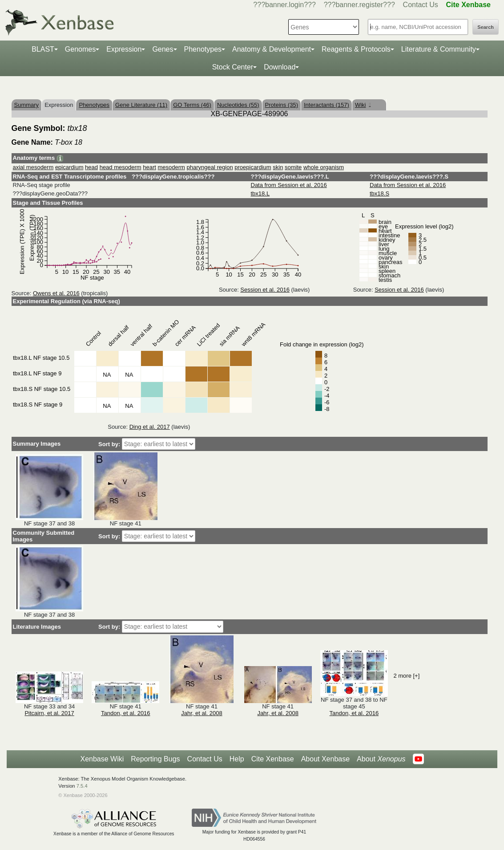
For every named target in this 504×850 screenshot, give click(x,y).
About (381, 759)
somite (293, 167)
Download (280, 67)
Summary (27, 105)
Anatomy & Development (272, 49)
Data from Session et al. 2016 (289, 185)
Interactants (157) (327, 105)
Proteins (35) (282, 105)
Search (486, 27)
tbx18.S (379, 193)
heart (149, 167)
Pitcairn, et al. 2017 (49, 713)
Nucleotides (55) (238, 105)
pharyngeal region (210, 167)
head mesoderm (121, 167)
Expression (124, 49)
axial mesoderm (33, 167)
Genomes (80, 49)
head (91, 167)
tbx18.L (260, 193)
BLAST (43, 49)
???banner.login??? (284, 5)
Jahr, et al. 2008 (202, 713)
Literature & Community (439, 49)
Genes (163, 49)
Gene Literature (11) (141, 105)
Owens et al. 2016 (56, 293)
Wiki (363, 105)
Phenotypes (203, 49)
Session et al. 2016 (265, 290)
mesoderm (171, 167)
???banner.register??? (359, 5)
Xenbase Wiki (102, 759)
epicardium (69, 167)
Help (237, 759)
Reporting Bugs (155, 759)
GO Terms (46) (192, 105)
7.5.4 (82, 786)
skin (278, 167)
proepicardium (253, 167)
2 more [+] (406, 676)
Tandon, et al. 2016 (126, 713)
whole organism (324, 167)
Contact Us (421, 5)
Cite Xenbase (273, 759)
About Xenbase (325, 759)
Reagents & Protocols (356, 49)
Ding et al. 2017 (150, 427)
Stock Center (233, 67)
